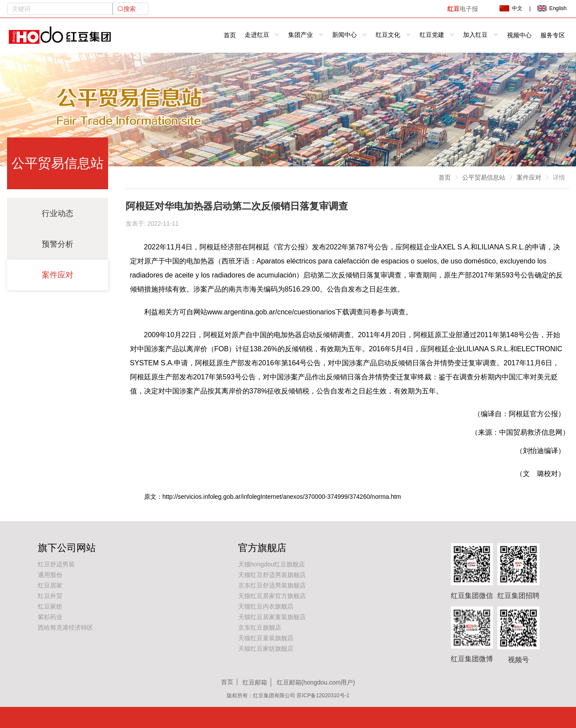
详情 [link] (559, 177)
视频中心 (519, 35)
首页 (230, 35)
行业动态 (58, 213)
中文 (511, 8)
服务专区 (553, 35)
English (552, 8)
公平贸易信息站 (484, 177)
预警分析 (58, 244)
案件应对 (58, 275)
